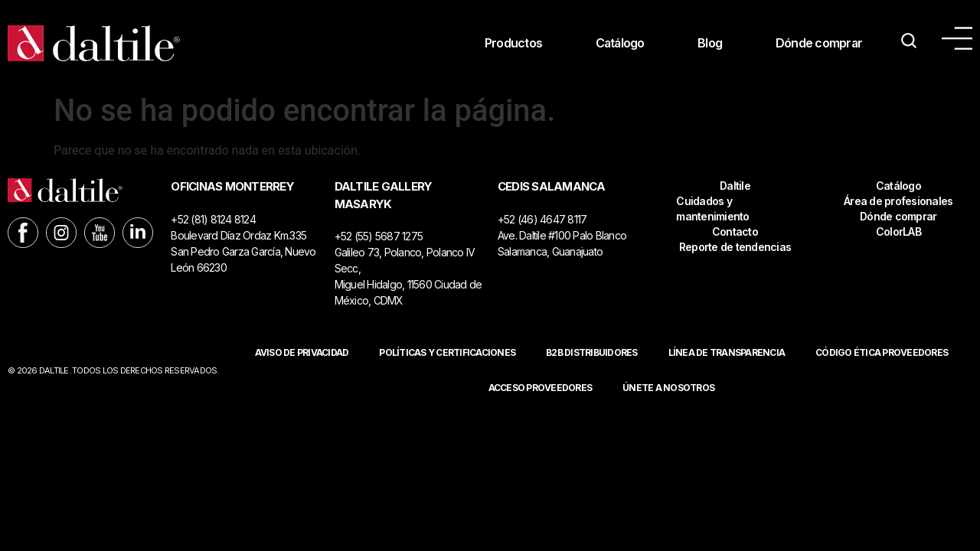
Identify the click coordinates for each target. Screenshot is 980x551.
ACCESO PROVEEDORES (541, 388)
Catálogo (618, 44)
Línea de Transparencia (727, 352)
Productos (510, 44)
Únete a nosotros (668, 388)
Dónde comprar (818, 44)
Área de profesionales (898, 201)
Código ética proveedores (882, 352)
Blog (709, 44)
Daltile (735, 186)
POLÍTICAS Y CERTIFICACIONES (447, 352)
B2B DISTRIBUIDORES (592, 352)
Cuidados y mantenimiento (712, 209)
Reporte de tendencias (735, 247)
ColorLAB (898, 231)
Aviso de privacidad (302, 352)
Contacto (735, 231)
